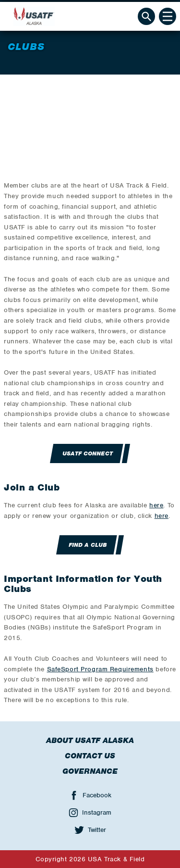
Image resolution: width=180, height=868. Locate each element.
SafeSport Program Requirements (100, 669)
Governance (90, 771)
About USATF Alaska (90, 741)
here (156, 505)
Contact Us (90, 756)
